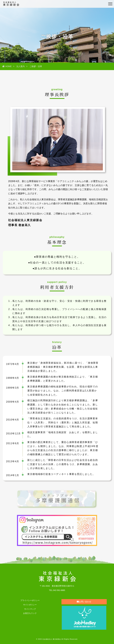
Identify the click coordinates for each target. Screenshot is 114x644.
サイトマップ (30, 609)
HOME (7, 66)
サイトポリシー (30, 605)
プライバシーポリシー (30, 600)
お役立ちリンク (30, 613)
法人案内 (20, 66)
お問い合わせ (84, 602)
